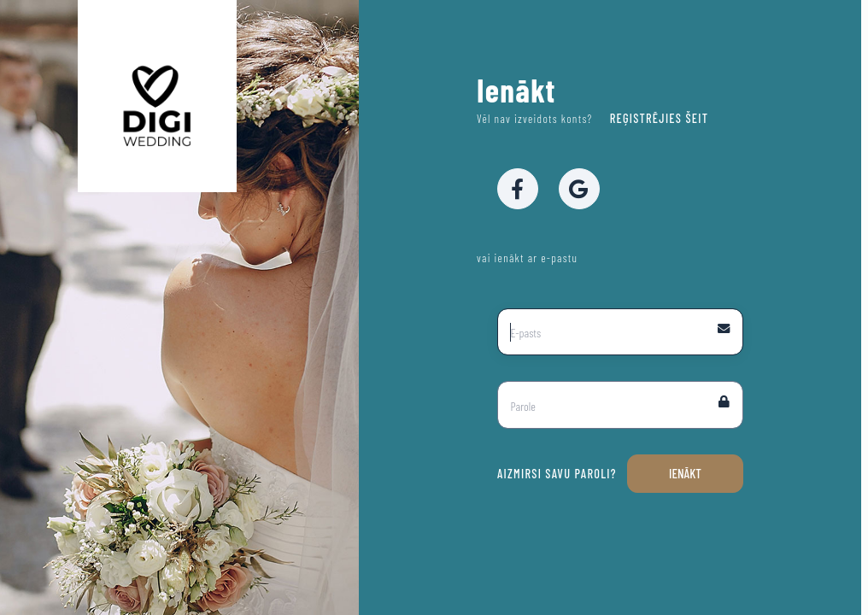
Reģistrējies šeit (657, 118)
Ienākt (685, 473)
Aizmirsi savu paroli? (557, 474)
